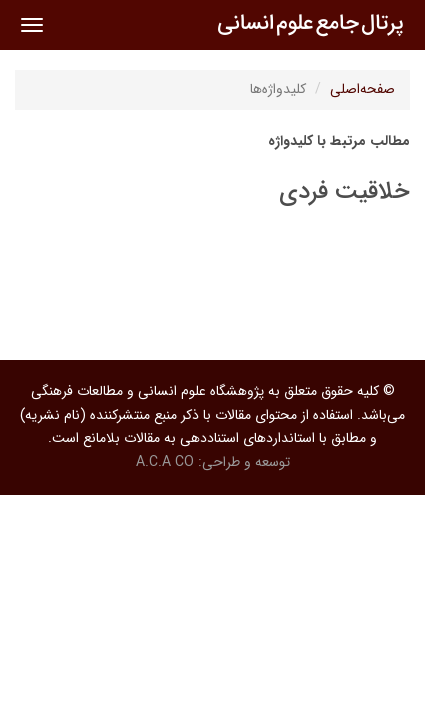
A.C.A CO (165, 462)
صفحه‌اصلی (362, 89)
